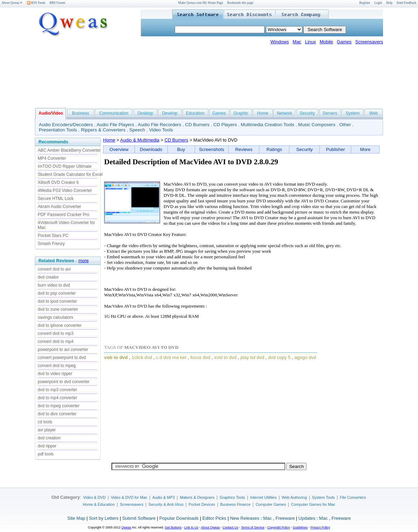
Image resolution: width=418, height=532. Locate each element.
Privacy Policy (320, 527)
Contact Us (230, 527)
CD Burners (197, 125)
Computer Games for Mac (313, 504)
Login (378, 3)
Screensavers (369, 42)
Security (307, 113)
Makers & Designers (197, 497)
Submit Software (139, 518)
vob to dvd (116, 357)
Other (345, 125)
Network (284, 113)
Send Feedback (407, 3)
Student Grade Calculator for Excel (70, 174)
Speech (137, 130)
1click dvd (142, 357)
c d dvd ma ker (171, 357)
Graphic (241, 113)
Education (195, 113)
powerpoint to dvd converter (64, 382)
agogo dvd (305, 357)
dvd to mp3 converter (57, 390)
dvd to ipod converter (57, 301)
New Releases (245, 518)
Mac (297, 42)
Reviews (244, 149)
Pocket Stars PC (53, 236)
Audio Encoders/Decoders (66, 125)
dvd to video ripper (55, 374)
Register (365, 3)
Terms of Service (253, 527)
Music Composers (317, 125)
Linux (311, 42)
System (353, 113)
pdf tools (46, 454)
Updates (307, 518)
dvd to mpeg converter (59, 406)
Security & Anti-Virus (166, 504)
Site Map (76, 518)
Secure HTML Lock (56, 199)
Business (81, 113)
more (84, 261)
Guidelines (300, 527)
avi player (47, 430)
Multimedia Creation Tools (268, 125)
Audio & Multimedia (140, 140)
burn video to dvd (54, 285)
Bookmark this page (240, 3)
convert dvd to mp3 (56, 333)
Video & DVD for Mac (129, 497)
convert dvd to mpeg (57, 366)
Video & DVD (95, 497)
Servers (330, 113)
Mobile (326, 42)
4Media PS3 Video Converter (65, 190)
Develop (170, 113)
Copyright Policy (279, 527)
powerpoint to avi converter (63, 350)
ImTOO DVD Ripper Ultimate (65, 166)
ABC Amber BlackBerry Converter (69, 150)
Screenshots (211, 149)
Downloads (151, 149)
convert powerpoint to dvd (62, 358)
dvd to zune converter (58, 309)
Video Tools (161, 130)
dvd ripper (47, 446)
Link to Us (191, 527)
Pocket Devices (202, 504)
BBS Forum (57, 3)
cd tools (45, 422)
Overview (119, 149)
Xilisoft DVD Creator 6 (58, 182)
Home (263, 113)
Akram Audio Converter (59, 207)
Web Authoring (294, 497)
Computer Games (271, 504)
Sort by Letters (104, 518)
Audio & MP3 (164, 497)
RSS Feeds (36, 3)
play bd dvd (252, 357)
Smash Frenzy (51, 244)
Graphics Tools (232, 497)
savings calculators (55, 317)
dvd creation (49, 438)
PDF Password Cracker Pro (63, 215)
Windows (280, 42)
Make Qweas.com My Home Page (201, 3)
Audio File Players (115, 125)
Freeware (285, 518)
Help (389, 3)
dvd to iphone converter (60, 325)
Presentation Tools (58, 130)
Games (344, 42)
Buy (181, 149)
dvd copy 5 (279, 357)
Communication (114, 113)
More (365, 149)
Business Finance (235, 504)
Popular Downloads (179, 518)
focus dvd (200, 357)
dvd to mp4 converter (57, 398)
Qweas (126, 527)
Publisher (336, 149)
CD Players (225, 125)
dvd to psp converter (57, 293)
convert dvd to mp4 (56, 342)
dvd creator (48, 277)
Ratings (274, 149)
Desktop (145, 113)
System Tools (323, 497)
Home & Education (99, 504)
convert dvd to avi (54, 269)
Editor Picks (214, 518)
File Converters (353, 497)
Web (373, 113)
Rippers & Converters (103, 130)
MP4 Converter (52, 158)
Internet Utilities (264, 497)
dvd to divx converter (57, 414)
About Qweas (12, 3)
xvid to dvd (225, 357)
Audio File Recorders (159, 125)
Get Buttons (173, 527)
